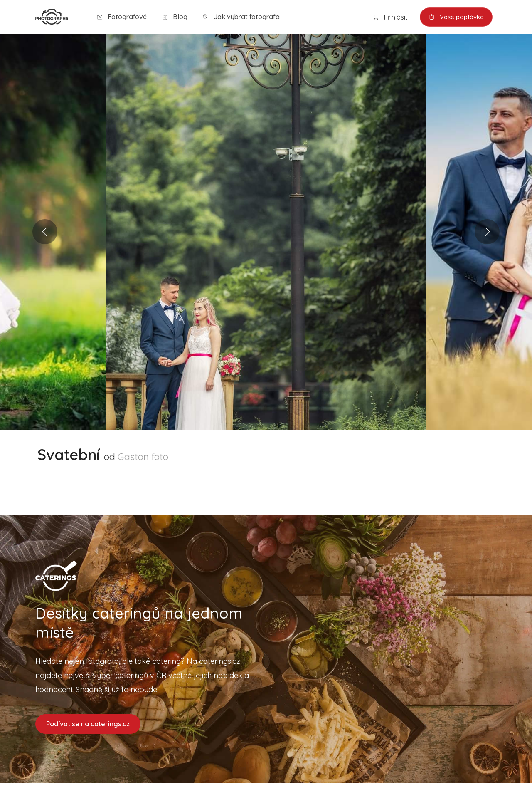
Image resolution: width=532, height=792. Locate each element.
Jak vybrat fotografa (241, 17)
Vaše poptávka (456, 17)
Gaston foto (143, 457)
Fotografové (122, 17)
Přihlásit (390, 17)
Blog (175, 17)
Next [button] (487, 232)
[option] (266, 232)
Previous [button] (45, 232)
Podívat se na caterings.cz (88, 724)
